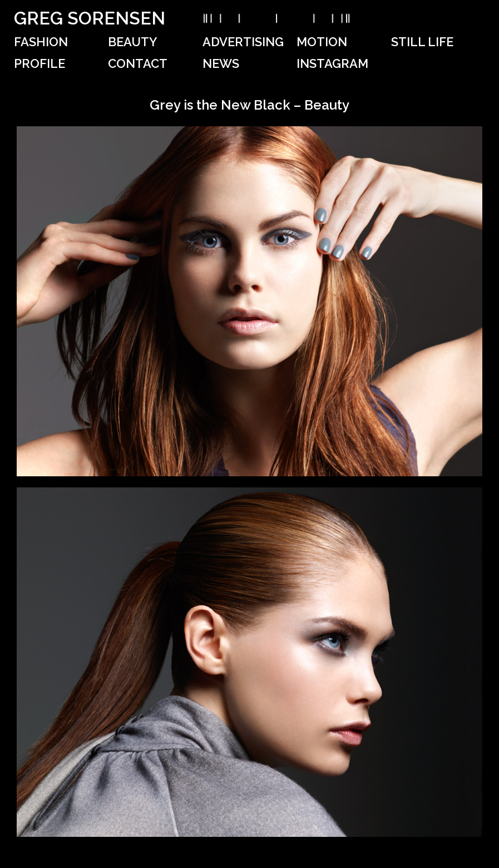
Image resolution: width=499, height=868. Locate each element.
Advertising (243, 42)
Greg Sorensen (90, 18)
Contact (138, 63)
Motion (322, 42)
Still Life (422, 42)
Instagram (332, 63)
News (221, 63)
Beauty (132, 42)
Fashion (41, 42)
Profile (39, 63)
